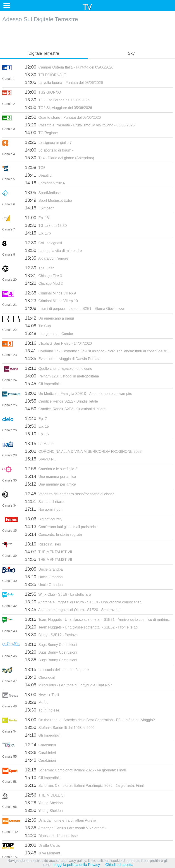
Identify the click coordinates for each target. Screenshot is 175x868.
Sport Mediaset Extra (49, 200)
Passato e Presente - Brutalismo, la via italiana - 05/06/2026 (80, 125)
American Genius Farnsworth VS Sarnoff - (65, 828)
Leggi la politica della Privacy (77, 865)
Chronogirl (40, 677)
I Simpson (40, 208)
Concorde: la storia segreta (53, 534)
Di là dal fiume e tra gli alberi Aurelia (61, 820)
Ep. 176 (38, 233)
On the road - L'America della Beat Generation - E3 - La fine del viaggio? (90, 720)
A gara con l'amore (47, 258)
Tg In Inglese (42, 710)
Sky (131, 53)
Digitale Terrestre (44, 53)
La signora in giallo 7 (48, 142)
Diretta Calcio (43, 845)
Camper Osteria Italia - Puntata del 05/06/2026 (69, 67)
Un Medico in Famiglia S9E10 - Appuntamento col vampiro (79, 393)
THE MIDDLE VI (45, 795)
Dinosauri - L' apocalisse (51, 835)
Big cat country (44, 519)
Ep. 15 (37, 426)
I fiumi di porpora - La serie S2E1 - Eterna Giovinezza (74, 308)
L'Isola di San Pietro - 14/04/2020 (58, 343)
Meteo (37, 702)
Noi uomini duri (44, 509)
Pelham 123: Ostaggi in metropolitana (62, 376)
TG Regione (41, 133)
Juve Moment (43, 853)
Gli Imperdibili (43, 384)
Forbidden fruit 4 (45, 183)
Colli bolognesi (43, 243)
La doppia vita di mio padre (53, 250)
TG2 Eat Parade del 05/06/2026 (57, 100)
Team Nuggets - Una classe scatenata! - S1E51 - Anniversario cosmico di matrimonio (99, 619)
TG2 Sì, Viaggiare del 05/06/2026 (58, 107)
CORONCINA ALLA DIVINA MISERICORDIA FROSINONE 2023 (83, 451)
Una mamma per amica (50, 476)
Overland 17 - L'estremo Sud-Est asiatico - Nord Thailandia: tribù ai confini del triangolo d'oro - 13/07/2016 (99, 351)
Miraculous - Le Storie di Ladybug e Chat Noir (68, 685)
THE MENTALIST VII (48, 552)
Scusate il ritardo (45, 501)
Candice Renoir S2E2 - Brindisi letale (61, 401)
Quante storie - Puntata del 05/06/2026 (63, 117)
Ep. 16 (37, 434)
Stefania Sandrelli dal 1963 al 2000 (60, 727)
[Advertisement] (88, 35)
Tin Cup (38, 326)
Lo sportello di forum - (49, 150)
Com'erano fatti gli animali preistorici (61, 526)
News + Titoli (42, 695)
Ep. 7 (36, 418)
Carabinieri (40, 745)
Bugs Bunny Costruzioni (51, 644)
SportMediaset (43, 192)
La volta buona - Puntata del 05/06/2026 (64, 82)
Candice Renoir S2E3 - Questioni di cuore (65, 409)
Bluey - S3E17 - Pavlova (51, 635)
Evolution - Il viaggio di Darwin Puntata (63, 358)
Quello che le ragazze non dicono (59, 368)
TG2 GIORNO (43, 92)
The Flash (40, 268)
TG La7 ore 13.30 (46, 225)
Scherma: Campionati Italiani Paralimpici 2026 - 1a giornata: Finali (85, 785)
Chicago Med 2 (44, 283)
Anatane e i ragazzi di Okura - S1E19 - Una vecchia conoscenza (83, 602)
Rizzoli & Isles (43, 544)
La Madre (39, 443)
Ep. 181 (38, 218)
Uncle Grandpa (44, 569)
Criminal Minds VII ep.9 (50, 293)
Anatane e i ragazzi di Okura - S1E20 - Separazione (73, 609)
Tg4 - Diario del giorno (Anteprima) (60, 158)
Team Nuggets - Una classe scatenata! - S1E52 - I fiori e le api (82, 627)
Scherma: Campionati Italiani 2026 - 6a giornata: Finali (75, 770)
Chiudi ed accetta (119, 865)
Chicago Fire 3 (43, 275)
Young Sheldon (44, 803)
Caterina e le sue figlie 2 (51, 469)
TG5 (35, 167)
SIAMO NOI (41, 459)
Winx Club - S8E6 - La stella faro (58, 594)
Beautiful (39, 175)
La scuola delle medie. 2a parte (57, 669)
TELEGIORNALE (46, 75)
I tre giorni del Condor (49, 333)
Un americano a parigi (49, 318)
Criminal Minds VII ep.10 (51, 301)
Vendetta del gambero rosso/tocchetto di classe (70, 494)
